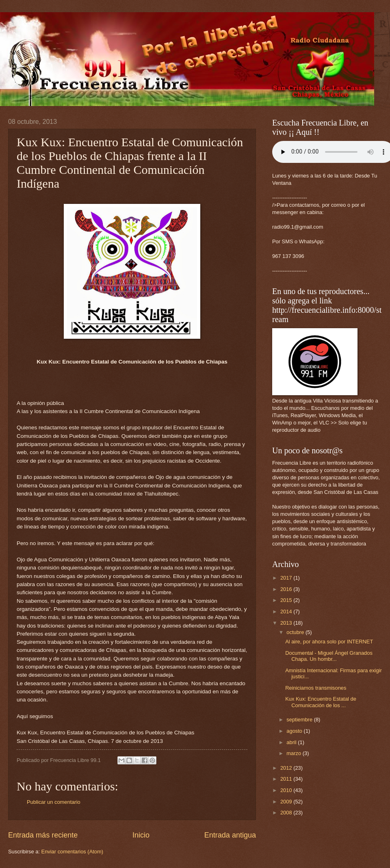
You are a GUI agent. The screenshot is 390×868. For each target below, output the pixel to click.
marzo (294, 753)
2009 (287, 802)
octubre (296, 632)
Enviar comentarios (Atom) (72, 852)
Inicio (141, 835)
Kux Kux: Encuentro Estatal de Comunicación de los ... (321, 702)
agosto (295, 731)
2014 (287, 611)
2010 (287, 790)
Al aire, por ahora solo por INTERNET (329, 642)
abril (292, 742)
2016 (287, 589)
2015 (287, 600)
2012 (287, 768)
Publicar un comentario (54, 802)
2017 (287, 578)
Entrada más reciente (43, 835)
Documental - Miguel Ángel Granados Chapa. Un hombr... (329, 656)
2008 (287, 813)
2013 (287, 623)
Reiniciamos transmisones (316, 688)
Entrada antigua (230, 835)
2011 (287, 779)
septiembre (300, 720)
